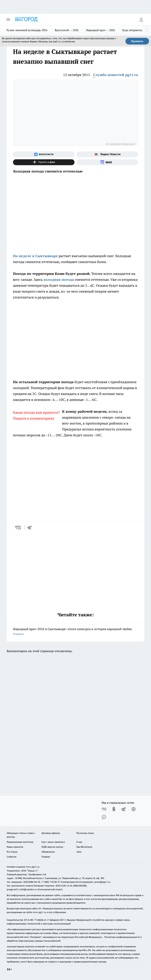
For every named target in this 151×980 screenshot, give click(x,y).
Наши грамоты (15, 847)
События (12, 857)
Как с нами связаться (53, 842)
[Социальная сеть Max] (107, 162)
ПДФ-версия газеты (52, 847)
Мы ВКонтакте (84, 847)
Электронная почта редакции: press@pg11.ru (85, 882)
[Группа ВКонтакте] (44, 154)
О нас (79, 842)
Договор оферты (51, 833)
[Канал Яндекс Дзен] (44, 162)
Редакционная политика (20, 842)
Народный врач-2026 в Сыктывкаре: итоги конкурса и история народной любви (75, 632)
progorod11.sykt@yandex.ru (22, 889)
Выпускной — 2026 (67, 30)
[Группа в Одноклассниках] (114, 809)
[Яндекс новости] (107, 154)
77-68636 (39, 920)
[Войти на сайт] (141, 19)
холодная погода (59, 280)
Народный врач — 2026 (101, 30)
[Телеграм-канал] (124, 809)
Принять (137, 41)
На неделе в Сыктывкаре (35, 256)
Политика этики (85, 833)
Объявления (48, 852)
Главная (46, 857)
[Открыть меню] (8, 19)
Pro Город (12, 852)
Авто (79, 852)
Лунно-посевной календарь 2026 (27, 30)
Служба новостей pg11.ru (116, 75)
